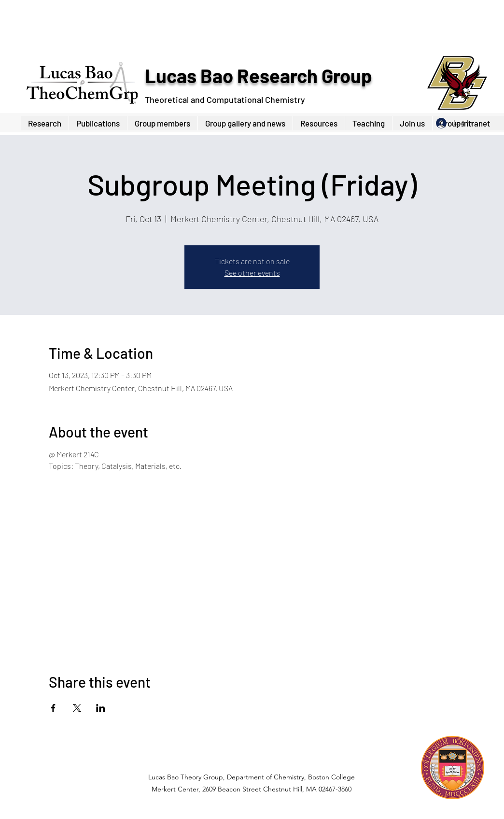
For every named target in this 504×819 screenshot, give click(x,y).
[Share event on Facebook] (53, 708)
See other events (252, 273)
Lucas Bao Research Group (258, 75)
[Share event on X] (77, 708)
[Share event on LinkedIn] (101, 708)
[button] (162, 123)
